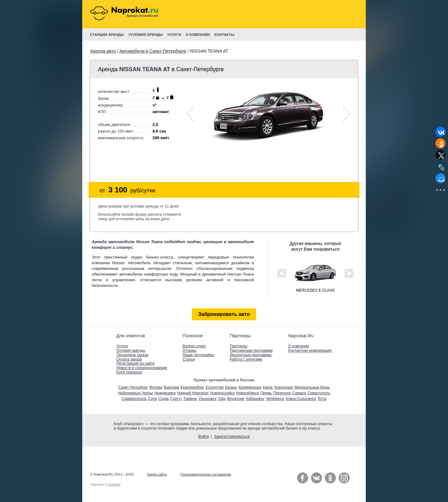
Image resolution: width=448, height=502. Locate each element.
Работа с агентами (246, 359)
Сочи (152, 399)
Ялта (322, 399)
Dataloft (115, 484)
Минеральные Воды (312, 387)
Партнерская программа (251, 351)
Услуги (122, 346)
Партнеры (238, 346)
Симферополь (134, 399)
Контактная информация (310, 351)
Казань (231, 387)
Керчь (268, 387)
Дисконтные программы (251, 355)
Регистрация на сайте (135, 363)
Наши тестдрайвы (198, 355)
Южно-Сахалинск (301, 399)
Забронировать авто (224, 314)
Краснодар (284, 387)
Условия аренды (131, 351)
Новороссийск (222, 393)
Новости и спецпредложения (142, 368)
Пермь (266, 393)
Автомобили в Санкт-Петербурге (153, 51)
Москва (156, 387)
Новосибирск (247, 393)
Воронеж (171, 387)
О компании (299, 346)
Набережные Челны (135, 393)
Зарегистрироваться (232, 436)
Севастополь (319, 393)
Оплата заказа (129, 359)
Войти (204, 436)
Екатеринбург (192, 387)
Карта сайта (157, 474)
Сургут (176, 399)
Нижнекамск (165, 393)
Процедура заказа (132, 355)
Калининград (250, 387)
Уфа (222, 399)
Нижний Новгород (193, 393)
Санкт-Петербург (133, 387)
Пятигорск (282, 393)
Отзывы (190, 351)
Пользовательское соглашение (206, 474)
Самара (299, 393)
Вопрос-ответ (194, 346)
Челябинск (275, 399)
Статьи (189, 359)
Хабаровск (255, 399)
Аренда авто (103, 51)
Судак (164, 399)
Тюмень (190, 399)
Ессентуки (215, 387)
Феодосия (235, 399)
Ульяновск (207, 399)
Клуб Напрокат (129, 372)
